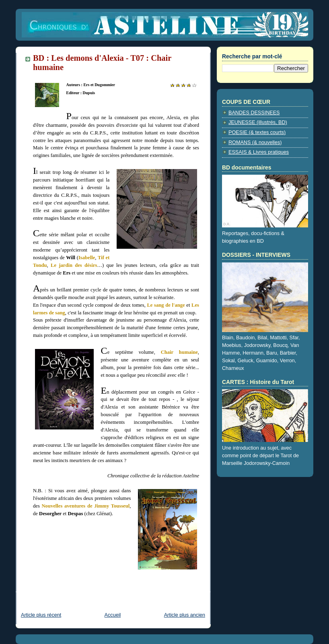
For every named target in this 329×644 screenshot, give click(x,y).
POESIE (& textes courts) (257, 132)
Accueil (113, 615)
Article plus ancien (185, 615)
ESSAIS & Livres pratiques (259, 152)
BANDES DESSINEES (254, 113)
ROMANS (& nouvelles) (255, 142)
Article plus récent (41, 615)
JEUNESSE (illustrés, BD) (258, 122)
